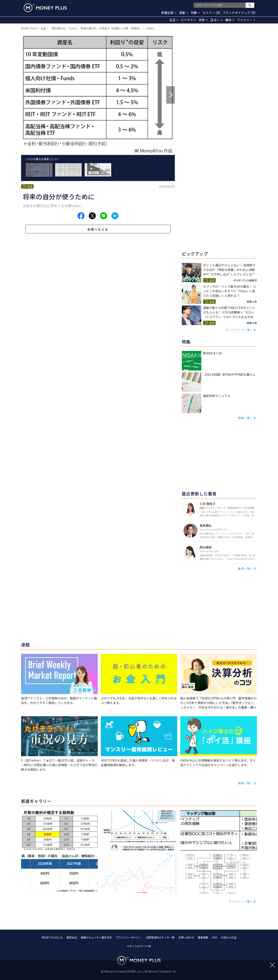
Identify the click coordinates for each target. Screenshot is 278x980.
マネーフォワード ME (139, 946)
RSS (215, 937)
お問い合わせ (186, 937)
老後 (203, 20)
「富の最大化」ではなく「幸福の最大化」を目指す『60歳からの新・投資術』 (96, 28)
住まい (216, 20)
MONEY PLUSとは (52, 937)
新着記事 (169, 13)
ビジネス (188, 20)
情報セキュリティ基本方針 (96, 937)
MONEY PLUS (29, 28)
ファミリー (246, 20)
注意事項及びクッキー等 (160, 937)
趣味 (230, 20)
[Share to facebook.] (81, 216)
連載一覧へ (246, 783)
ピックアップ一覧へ (240, 330)
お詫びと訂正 (229, 937)
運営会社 (72, 937)
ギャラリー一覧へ (241, 901)
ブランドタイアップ (239, 13)
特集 (195, 13)
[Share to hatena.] (115, 216)
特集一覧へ (246, 418)
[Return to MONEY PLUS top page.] (45, 8)
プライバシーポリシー (129, 937)
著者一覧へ (246, 568)
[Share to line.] (104, 216)
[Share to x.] (92, 216)
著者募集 (203, 937)
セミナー (211, 13)
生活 (174, 20)
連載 (184, 13)
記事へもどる (98, 229)
